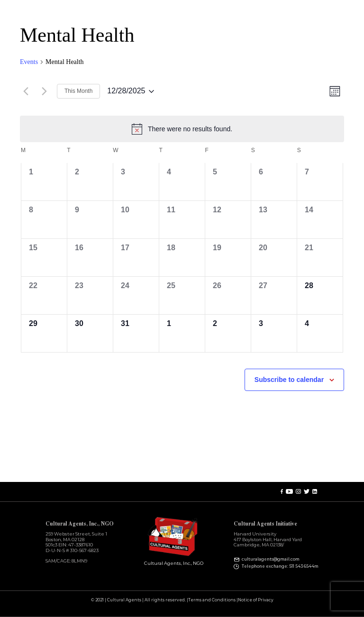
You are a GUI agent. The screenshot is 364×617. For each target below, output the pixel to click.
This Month (78, 91)
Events (29, 62)
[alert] (182, 129)
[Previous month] (26, 91)
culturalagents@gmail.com (271, 559)
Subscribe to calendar (289, 380)
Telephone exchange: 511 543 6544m (280, 566)
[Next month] (44, 91)
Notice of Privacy (256, 600)
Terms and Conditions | (213, 600)
